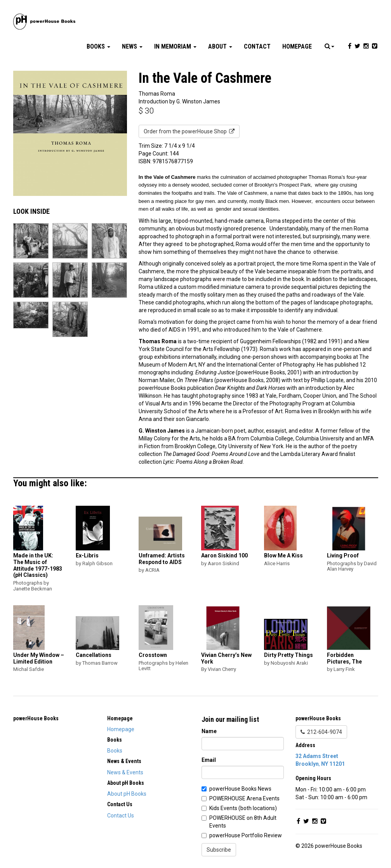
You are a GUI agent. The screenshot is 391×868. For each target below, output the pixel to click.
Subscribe (219, 850)
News (132, 46)
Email (209, 760)
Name (209, 731)
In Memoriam (175, 46)
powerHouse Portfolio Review (246, 835)
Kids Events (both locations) (243, 808)
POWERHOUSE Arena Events (244, 798)
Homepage (297, 46)
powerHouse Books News (240, 789)
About (220, 46)
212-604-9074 (321, 732)
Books (98, 46)
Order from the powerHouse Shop (189, 131)
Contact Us (121, 816)
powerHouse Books (36, 718)
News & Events (125, 772)
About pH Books (127, 794)
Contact (257, 46)
